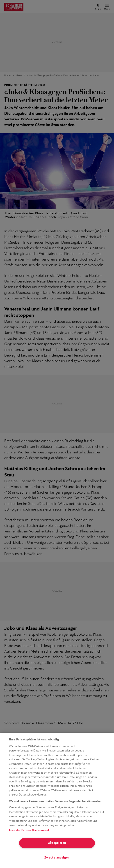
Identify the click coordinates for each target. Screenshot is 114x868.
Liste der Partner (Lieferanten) (29, 830)
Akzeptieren (57, 843)
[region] (57, 800)
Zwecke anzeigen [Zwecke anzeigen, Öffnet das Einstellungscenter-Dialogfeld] (57, 858)
